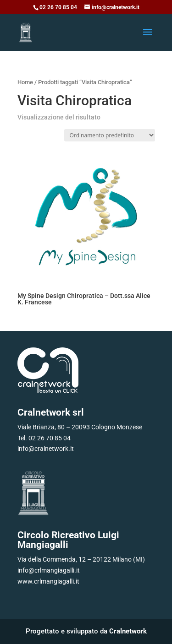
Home (25, 82)
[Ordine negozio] (110, 135)
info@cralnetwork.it (46, 449)
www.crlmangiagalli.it (48, 581)
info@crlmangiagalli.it (49, 570)
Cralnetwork (128, 631)
